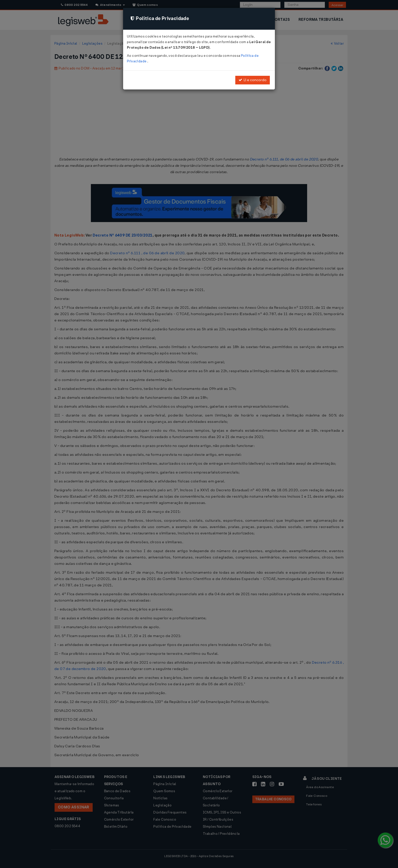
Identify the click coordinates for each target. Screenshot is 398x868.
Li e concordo (253, 80)
